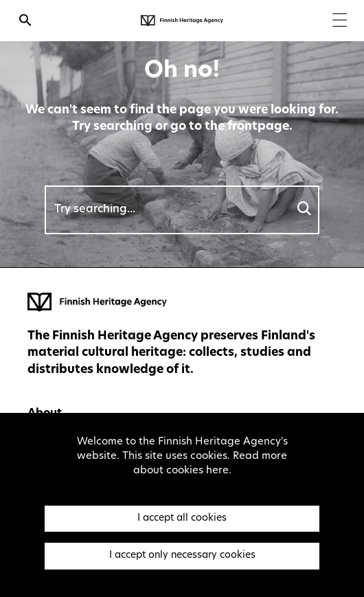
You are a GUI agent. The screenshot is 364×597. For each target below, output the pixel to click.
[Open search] (25, 22)
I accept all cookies (182, 518)
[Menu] (340, 22)
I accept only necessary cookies (182, 555)
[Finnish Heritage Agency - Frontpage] (182, 21)
